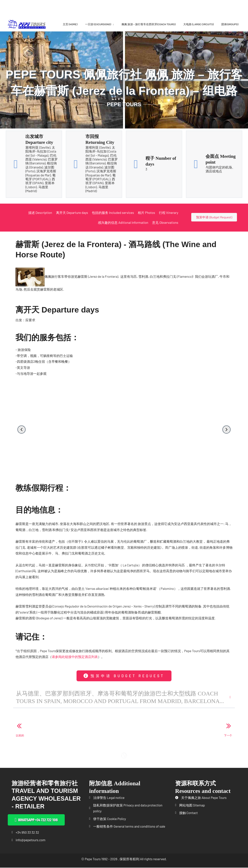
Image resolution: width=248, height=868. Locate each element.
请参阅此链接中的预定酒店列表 (75, 657)
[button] (22, 430)
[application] (112, 24)
